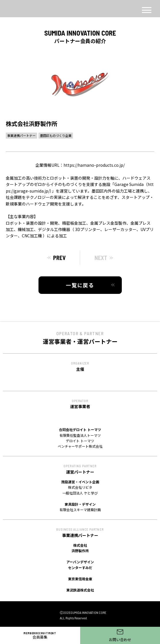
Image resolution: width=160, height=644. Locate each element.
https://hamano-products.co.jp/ (94, 165)
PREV (59, 258)
